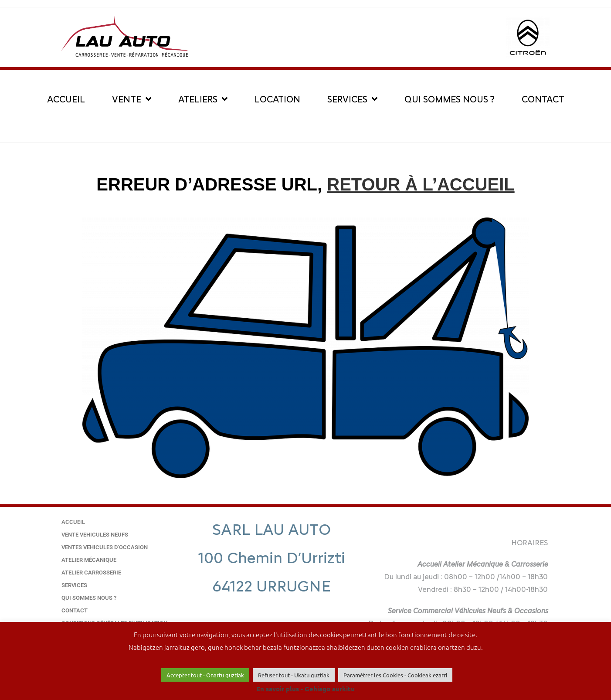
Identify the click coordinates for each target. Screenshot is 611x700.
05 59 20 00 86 (272, 614)
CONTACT (543, 99)
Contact (75, 610)
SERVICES (352, 99)
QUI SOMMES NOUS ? (450, 99)
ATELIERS (203, 99)
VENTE (132, 99)
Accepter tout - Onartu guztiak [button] (205, 675)
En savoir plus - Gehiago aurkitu (305, 689)
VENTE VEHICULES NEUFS (95, 535)
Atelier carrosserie (91, 573)
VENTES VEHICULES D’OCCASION (105, 547)
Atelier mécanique (89, 560)
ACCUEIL (66, 99)
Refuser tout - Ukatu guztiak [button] (294, 675)
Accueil (73, 522)
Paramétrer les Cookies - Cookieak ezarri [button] (395, 675)
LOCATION (277, 99)
